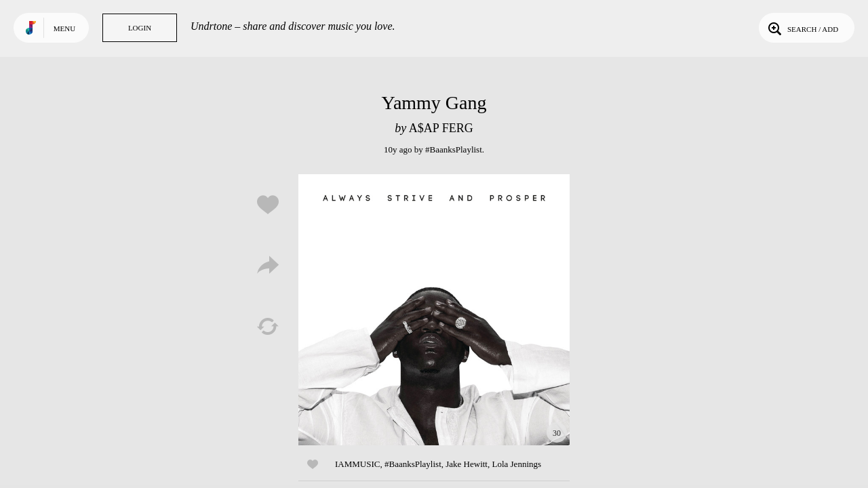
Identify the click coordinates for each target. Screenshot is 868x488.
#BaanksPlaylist (454, 149)
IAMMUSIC (357, 464)
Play (434, 310)
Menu (64, 28)
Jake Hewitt (467, 464)
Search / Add (802, 28)
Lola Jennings (516, 464)
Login (140, 28)
